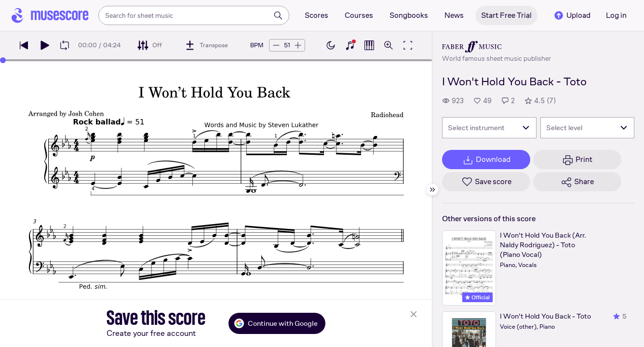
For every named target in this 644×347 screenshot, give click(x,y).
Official (477, 297)
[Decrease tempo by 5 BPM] (276, 45)
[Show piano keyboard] (350, 45)
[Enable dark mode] (331, 45)
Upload (572, 15)
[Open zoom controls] (389, 45)
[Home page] (50, 15)
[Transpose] (206, 45)
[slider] (3, 60)
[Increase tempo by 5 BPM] (298, 45)
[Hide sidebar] (432, 189)
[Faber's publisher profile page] (496, 47)
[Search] (278, 15)
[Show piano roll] (369, 45)
